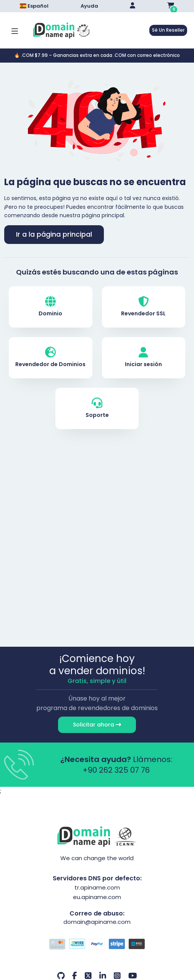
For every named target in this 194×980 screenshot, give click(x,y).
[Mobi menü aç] (15, 30)
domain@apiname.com (97, 922)
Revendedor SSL (143, 307)
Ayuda (89, 6)
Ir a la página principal (54, 234)
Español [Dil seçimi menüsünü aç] (34, 6)
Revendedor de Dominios (50, 358)
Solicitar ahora (97, 725)
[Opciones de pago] (97, 945)
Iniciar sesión (143, 358)
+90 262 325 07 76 (116, 770)
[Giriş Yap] (133, 6)
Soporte (97, 408)
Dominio (50, 307)
